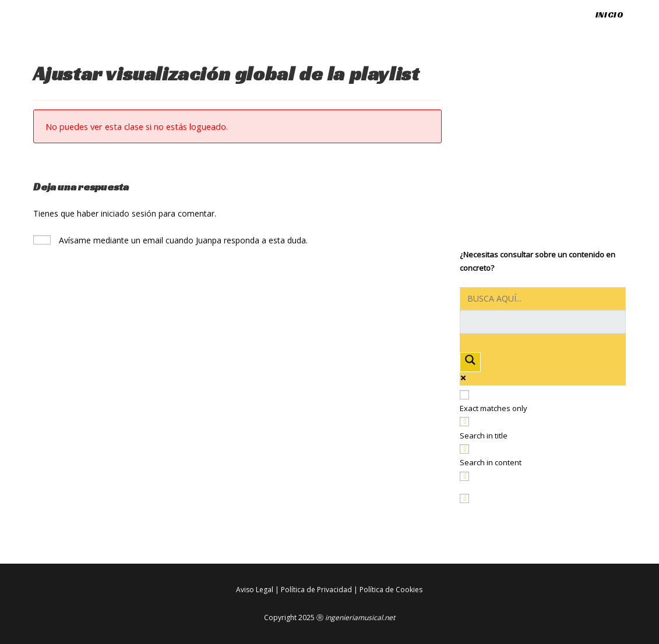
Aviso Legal (255, 590)
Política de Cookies (391, 590)
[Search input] (543, 299)
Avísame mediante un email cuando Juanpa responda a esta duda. (170, 240)
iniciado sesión (128, 213)
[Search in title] (464, 422)
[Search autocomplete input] (543, 322)
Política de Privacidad (316, 590)
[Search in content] (464, 449)
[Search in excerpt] (464, 476)
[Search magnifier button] (470, 362)
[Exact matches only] (464, 395)
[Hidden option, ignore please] (464, 498)
